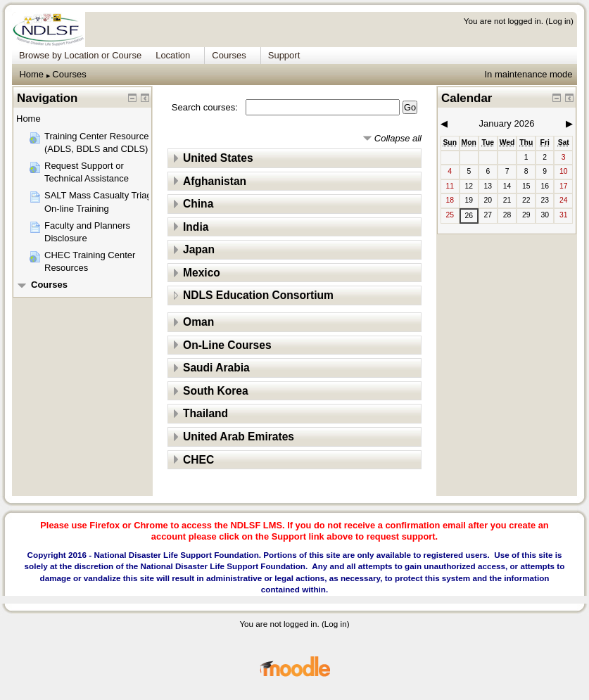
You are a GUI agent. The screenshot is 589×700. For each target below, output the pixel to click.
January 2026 (507, 123)
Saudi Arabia (216, 368)
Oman (198, 322)
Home (31, 74)
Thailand (205, 413)
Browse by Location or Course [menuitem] (80, 55)
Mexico (202, 273)
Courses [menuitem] (229, 55)
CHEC (198, 460)
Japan (199, 249)
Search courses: (206, 107)
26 (469, 216)
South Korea (216, 391)
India (196, 227)
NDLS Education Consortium (258, 295)
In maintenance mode (528, 74)
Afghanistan (215, 181)
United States (218, 158)
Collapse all (398, 138)
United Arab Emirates (239, 437)
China (198, 204)
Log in (559, 21)
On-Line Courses (227, 345)
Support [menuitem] (284, 55)
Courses (69, 74)
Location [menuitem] (173, 55)
